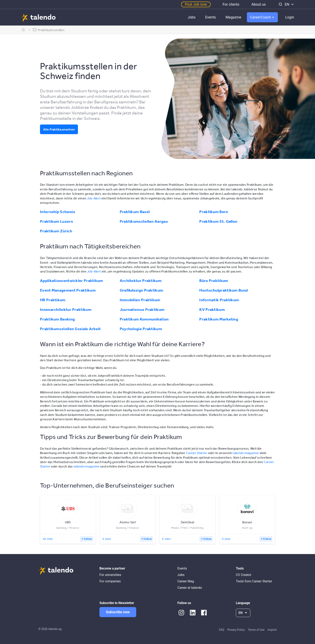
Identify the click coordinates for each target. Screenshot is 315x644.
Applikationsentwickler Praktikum (72, 281)
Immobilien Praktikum (140, 300)
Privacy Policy (236, 630)
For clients (231, 4)
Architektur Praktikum (141, 281)
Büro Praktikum (214, 281)
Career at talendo (190, 588)
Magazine (233, 17)
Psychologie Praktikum (141, 329)
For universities (110, 575)
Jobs (192, 17)
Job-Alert (94, 198)
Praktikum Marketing (219, 319)
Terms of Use (256, 630)
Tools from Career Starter (254, 581)
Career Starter (197, 453)
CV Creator (244, 575)
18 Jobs (48, 539)
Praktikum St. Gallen (218, 221)
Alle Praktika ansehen (59, 129)
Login (290, 17)
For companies (110, 581)
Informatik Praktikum (219, 300)
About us (259, 4)
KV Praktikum (212, 309)
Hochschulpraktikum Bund (223, 290)
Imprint (272, 630)
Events (210, 17)
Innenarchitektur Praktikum (66, 309)
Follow (88, 539)
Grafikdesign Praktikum (142, 290)
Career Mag (186, 581)
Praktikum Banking (57, 319)
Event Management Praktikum (68, 290)
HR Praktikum (53, 300)
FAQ (221, 630)
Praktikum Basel (135, 212)
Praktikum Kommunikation (144, 319)
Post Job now (196, 4)
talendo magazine (246, 453)
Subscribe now (118, 612)
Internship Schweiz (58, 212)
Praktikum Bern (214, 212)
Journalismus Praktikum (142, 309)
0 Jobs (107, 539)
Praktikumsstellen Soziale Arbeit (70, 329)
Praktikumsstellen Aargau (144, 221)
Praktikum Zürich (56, 231)
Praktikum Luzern (56, 221)
